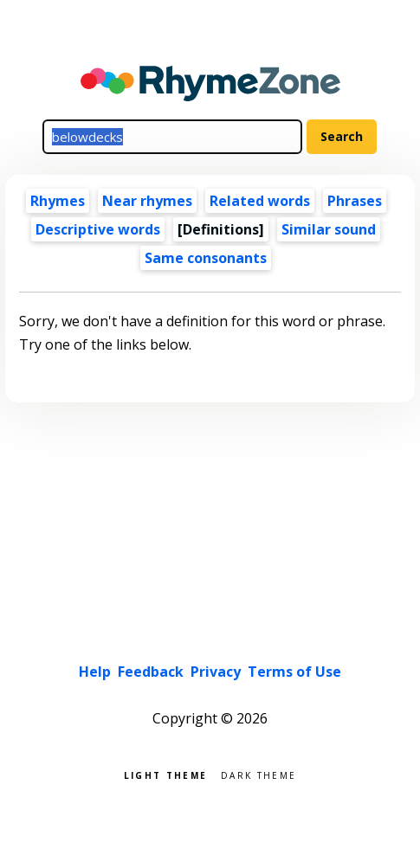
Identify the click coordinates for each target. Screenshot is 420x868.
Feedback (151, 672)
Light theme (165, 774)
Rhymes (58, 201)
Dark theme (258, 774)
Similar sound (329, 229)
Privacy (216, 672)
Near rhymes (147, 201)
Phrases (355, 201)
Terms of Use (294, 672)
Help (95, 672)
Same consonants (206, 258)
